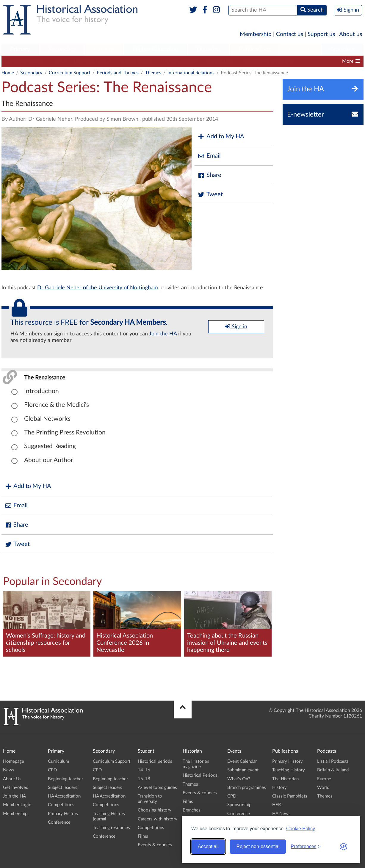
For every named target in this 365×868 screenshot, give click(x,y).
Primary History (63, 814)
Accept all (208, 846)
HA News (281, 814)
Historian (209, 49)
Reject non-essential (258, 846)
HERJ (277, 805)
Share (209, 175)
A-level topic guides (157, 788)
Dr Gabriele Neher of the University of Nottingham (98, 288)
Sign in (236, 327)
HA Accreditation (179, 61)
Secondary (62, 49)
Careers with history (158, 819)
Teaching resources (111, 828)
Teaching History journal (268, 61)
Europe (324, 779)
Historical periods (155, 761)
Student (104, 49)
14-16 (144, 770)
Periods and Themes (118, 73)
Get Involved (16, 788)
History (279, 788)
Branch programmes (247, 788)
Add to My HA (221, 137)
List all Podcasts (333, 761)
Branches (342, 49)
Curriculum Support (25, 61)
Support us (321, 34)
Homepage (14, 761)
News (9, 770)
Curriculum (58, 761)
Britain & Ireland (333, 770)
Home (8, 73)
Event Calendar (242, 761)
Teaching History (289, 770)
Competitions (220, 61)
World (323, 788)
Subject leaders (136, 61)
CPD (60, 61)
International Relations (191, 73)
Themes (153, 73)
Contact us (290, 34)
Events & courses (155, 845)
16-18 (144, 779)
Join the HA (163, 334)
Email (209, 156)
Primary (20, 49)
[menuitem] (20, 50)
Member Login (17, 805)
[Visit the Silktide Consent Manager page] (344, 847)
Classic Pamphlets (290, 796)
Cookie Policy (301, 829)
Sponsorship (239, 805)
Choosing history (155, 810)
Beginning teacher (93, 61)
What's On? (239, 779)
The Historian (285, 779)
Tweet (210, 195)
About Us (12, 779)
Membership (256, 34)
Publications (255, 49)
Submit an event (243, 770)
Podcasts (300, 49)
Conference (59, 822)
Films (143, 836)
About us (351, 34)
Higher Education (156, 49)
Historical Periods (200, 775)
